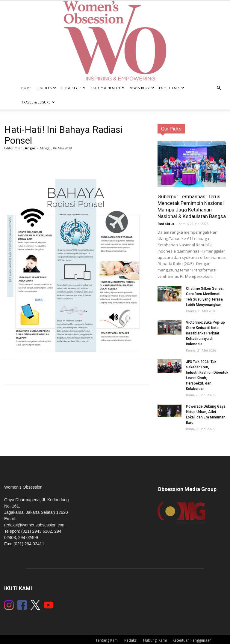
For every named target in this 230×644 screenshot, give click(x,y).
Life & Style (73, 88)
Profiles (46, 88)
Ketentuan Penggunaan (192, 640)
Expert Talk (172, 88)
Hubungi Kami (155, 640)
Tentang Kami (107, 640)
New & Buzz (142, 88)
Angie (30, 148)
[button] (219, 88)
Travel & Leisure (38, 102)
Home (26, 88)
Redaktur (166, 224)
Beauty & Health (108, 88)
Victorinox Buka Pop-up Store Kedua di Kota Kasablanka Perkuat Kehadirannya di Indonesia (205, 333)
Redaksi (131, 640)
